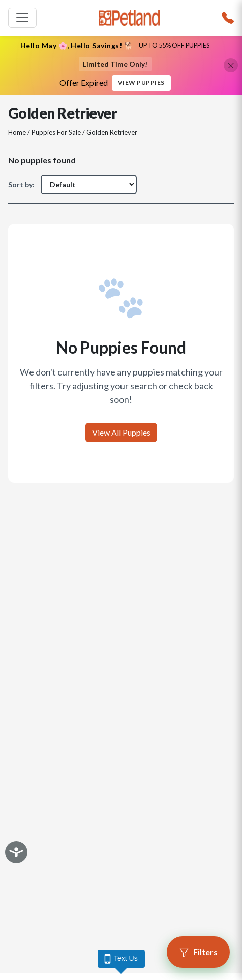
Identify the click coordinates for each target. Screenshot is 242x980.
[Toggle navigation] (22, 18)
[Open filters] (198, 952)
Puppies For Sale (56, 132)
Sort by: (21, 184)
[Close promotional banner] (231, 65)
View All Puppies (121, 432)
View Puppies (141, 83)
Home (17, 132)
